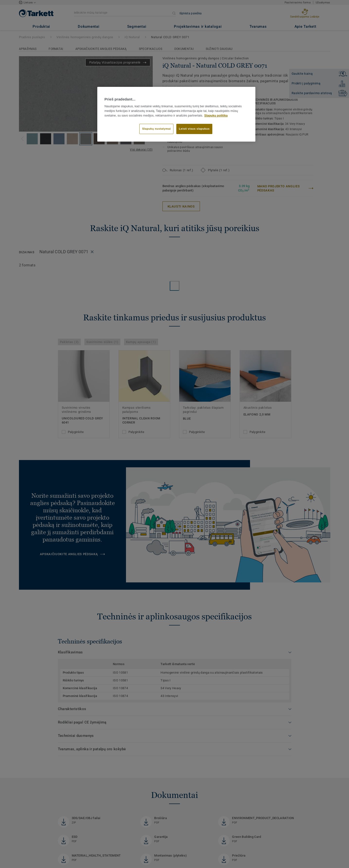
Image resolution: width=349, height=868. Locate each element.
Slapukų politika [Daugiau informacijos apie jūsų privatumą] (216, 116)
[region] (176, 114)
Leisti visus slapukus (194, 129)
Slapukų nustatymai (156, 129)
